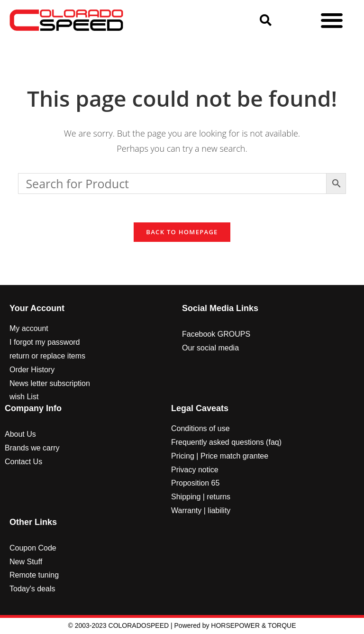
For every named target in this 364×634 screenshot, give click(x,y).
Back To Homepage (182, 232)
